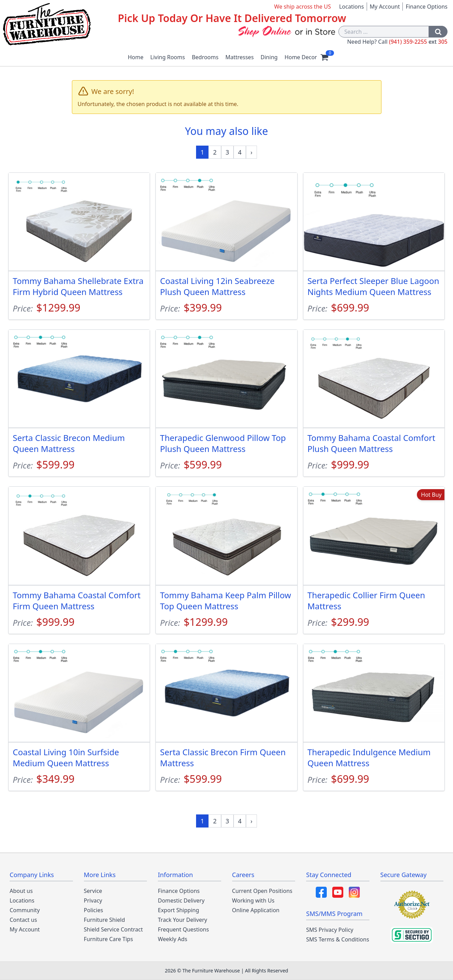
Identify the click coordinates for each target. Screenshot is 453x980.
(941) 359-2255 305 (418, 42)
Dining (269, 57)
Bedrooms (205, 57)
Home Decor (301, 57)
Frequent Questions (183, 929)
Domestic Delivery (181, 900)
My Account (385, 7)
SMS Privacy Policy (330, 930)
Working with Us (253, 900)
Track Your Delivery (182, 920)
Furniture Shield (105, 920)
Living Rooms (168, 57)
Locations (352, 7)
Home (136, 57)
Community (25, 910)
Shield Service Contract (114, 929)
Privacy (93, 900)
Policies (94, 910)
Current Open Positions (262, 891)
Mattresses (239, 57)
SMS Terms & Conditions (338, 939)
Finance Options (427, 7)
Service (93, 891)
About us (21, 891)
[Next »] (251, 152)
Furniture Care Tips (109, 939)
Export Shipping (179, 910)
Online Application (256, 910)
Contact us (23, 920)
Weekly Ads (172, 939)
